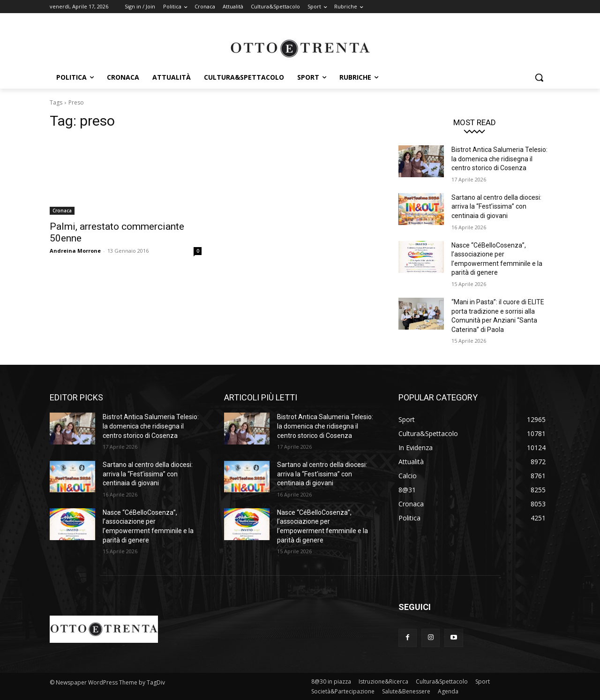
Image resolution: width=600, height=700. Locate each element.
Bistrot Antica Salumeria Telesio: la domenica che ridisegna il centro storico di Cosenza (499, 159)
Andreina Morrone (75, 251)
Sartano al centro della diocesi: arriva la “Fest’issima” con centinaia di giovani (496, 207)
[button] (539, 77)
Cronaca (62, 211)
